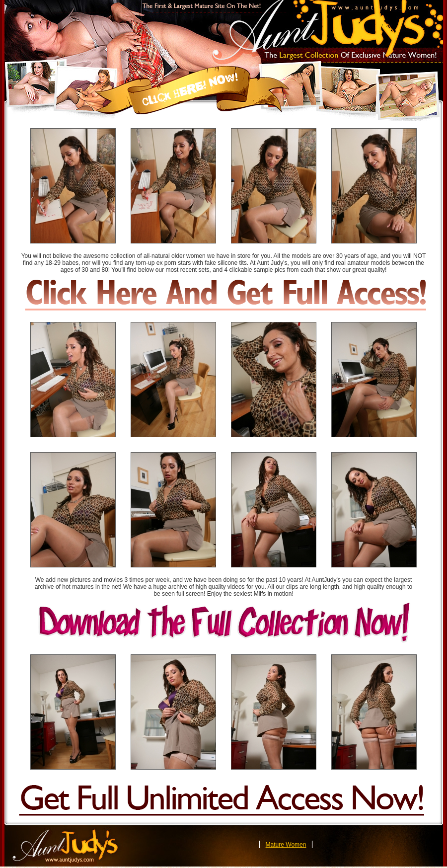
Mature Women (286, 845)
